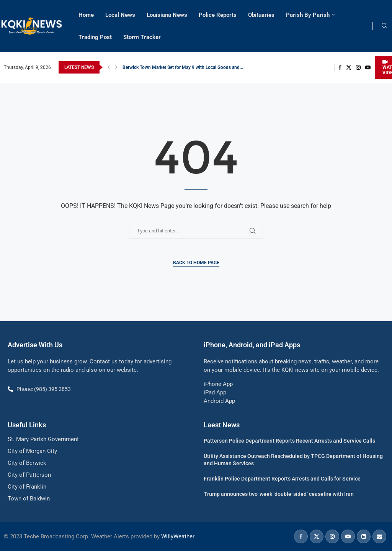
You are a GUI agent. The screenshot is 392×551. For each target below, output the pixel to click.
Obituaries (261, 15)
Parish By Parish (308, 15)
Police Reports (218, 15)
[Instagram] (358, 67)
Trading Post (95, 37)
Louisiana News (167, 15)
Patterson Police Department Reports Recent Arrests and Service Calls (289, 441)
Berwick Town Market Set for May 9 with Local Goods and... (183, 67)
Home (86, 15)
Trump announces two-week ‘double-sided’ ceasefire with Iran (279, 494)
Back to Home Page (196, 263)
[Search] (384, 26)
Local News (120, 15)
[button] (109, 67)
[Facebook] (340, 67)
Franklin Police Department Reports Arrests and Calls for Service (282, 479)
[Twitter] (349, 67)
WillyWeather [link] (178, 536)
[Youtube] (368, 67)
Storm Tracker (142, 37)
